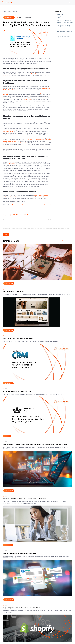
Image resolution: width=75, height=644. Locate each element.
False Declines (8, 545)
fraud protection (8, 383)
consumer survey (27, 99)
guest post (7, 436)
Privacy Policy (8, 230)
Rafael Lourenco (28, 17)
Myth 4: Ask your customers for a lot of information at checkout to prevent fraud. (64, 31)
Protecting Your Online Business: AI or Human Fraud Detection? (25, 499)
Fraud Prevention (9, 283)
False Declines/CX (13, 12)
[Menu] (70, 2)
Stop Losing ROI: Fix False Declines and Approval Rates (22, 608)
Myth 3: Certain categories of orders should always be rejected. (65, 26)
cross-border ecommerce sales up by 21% (17, 143)
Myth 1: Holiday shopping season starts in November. (63, 16)
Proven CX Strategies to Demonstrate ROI (17, 391)
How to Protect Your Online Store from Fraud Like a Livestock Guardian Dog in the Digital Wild (35, 444)
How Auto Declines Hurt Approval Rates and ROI (19, 553)
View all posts (67, 241)
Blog (4, 12)
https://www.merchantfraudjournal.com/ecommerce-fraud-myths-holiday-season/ (31, 205)
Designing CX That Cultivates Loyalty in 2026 (18, 338)
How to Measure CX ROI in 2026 (14, 292)
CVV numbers (12, 164)
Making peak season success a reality (64, 37)
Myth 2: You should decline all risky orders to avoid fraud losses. (65, 21)
